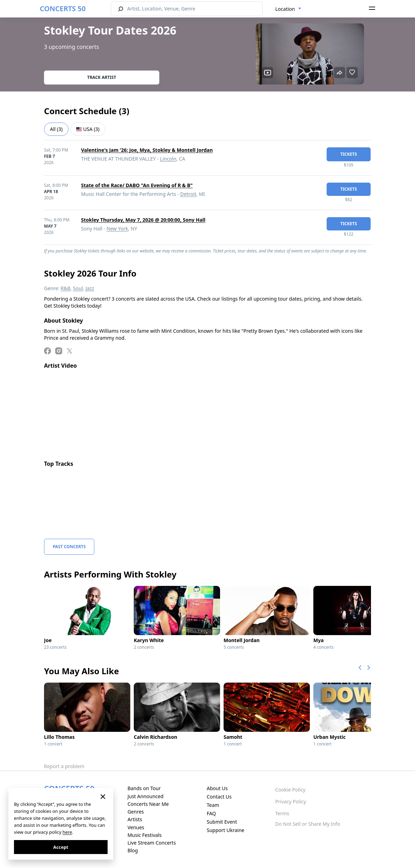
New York (117, 229)
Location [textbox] (285, 9)
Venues (136, 827)
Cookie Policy (290, 790)
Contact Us (219, 797)
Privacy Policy (291, 801)
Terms (282, 813)
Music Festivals (145, 835)
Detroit (188, 194)
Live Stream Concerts (152, 843)
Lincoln (168, 159)
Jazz (90, 288)
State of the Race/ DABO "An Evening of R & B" (137, 185)
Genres (136, 812)
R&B (66, 288)
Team (213, 805)
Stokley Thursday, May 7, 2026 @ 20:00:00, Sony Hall (143, 220)
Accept (61, 847)
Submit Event (222, 822)
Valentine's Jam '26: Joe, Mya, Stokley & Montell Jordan (147, 150)
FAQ (212, 813)
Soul (78, 288)
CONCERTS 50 (63, 9)
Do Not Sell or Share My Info (308, 824)
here (67, 832)
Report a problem (64, 766)
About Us (217, 788)
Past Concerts (69, 547)
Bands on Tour (144, 788)
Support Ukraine (226, 830)
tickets (349, 154)
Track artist (102, 77)
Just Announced (145, 796)
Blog (133, 850)
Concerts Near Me (148, 804)
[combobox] (288, 9)
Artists (135, 819)
